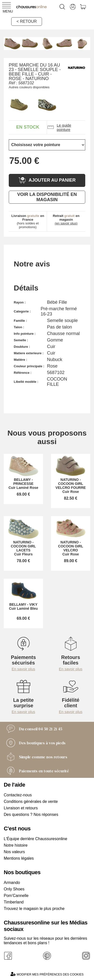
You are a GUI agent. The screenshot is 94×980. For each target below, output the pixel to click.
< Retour (27, 21)
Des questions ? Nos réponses (31, 814)
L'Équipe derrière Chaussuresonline (35, 839)
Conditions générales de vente (31, 801)
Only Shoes (14, 889)
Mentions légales (19, 858)
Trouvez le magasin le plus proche (34, 909)
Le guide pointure (59, 127)
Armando (12, 883)
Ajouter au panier (47, 180)
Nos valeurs (14, 852)
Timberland (14, 902)
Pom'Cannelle (16, 896)
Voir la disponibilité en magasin (47, 197)
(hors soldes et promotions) (28, 221)
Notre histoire (16, 845)
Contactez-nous (18, 795)
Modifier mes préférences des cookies (47, 974)
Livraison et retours (21, 808)
